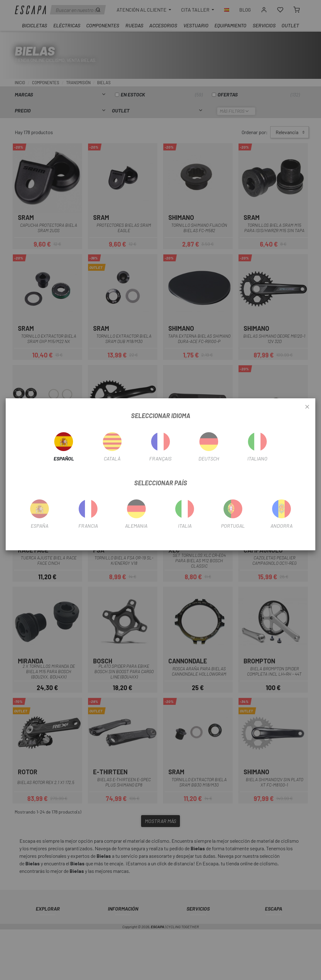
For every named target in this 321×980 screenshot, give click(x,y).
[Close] (307, 407)
